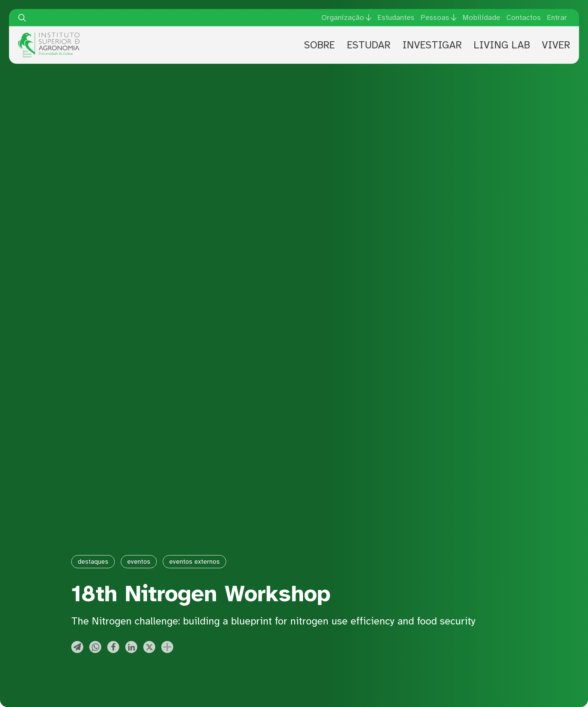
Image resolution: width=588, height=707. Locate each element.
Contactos (523, 17)
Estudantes (396, 17)
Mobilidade (481, 17)
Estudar (369, 45)
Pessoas (435, 18)
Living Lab (502, 45)
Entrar (557, 17)
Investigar (432, 45)
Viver (556, 45)
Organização (343, 18)
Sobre (319, 45)
